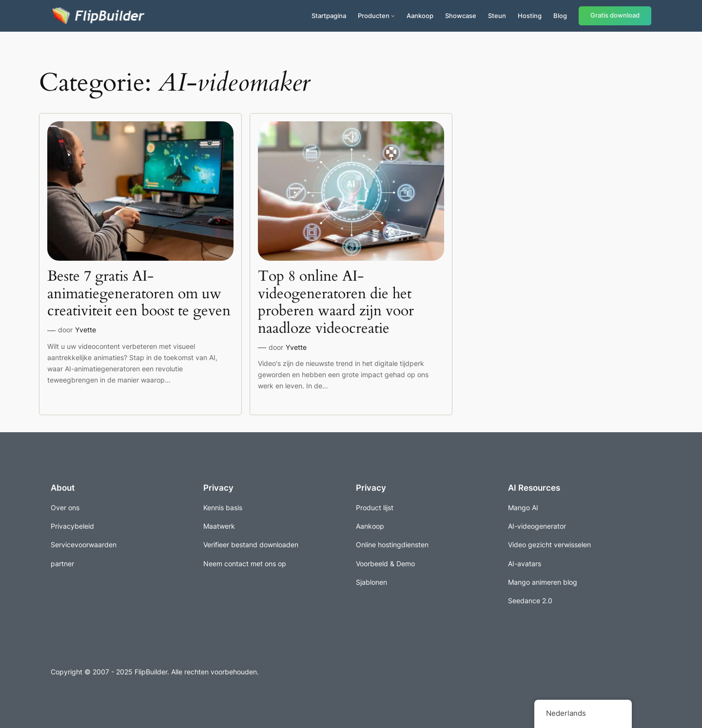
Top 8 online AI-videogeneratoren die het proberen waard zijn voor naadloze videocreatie (336, 303)
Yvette (86, 330)
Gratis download (615, 15)
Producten (374, 16)
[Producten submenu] (393, 16)
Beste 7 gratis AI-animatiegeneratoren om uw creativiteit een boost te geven (139, 294)
